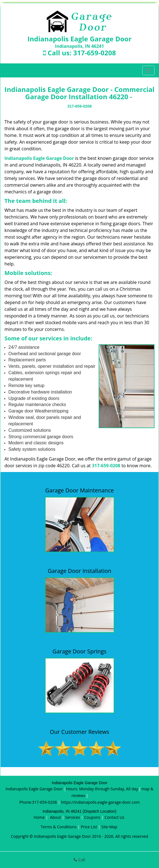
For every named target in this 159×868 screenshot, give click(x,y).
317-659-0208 (95, 53)
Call (79, 860)
